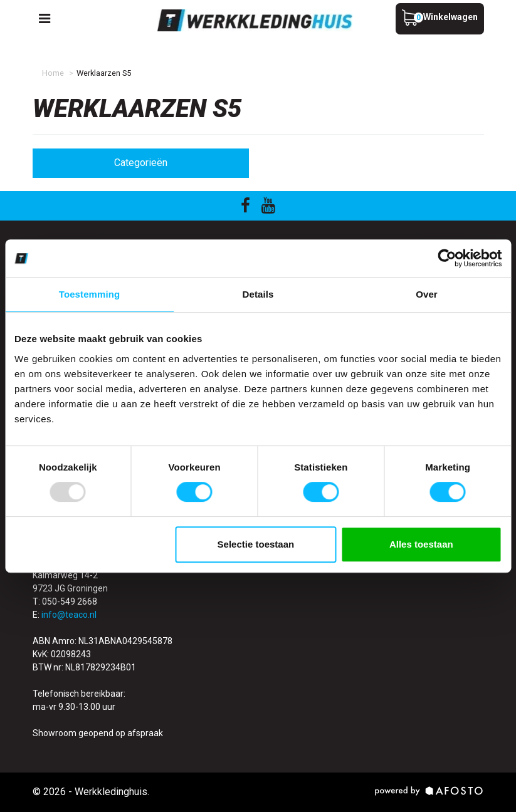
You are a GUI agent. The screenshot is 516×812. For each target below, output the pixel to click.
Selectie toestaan (256, 544)
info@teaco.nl (69, 615)
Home (53, 73)
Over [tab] (427, 294)
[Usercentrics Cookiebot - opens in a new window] (447, 258)
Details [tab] (258, 294)
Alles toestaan (421, 544)
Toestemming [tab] (90, 294)
